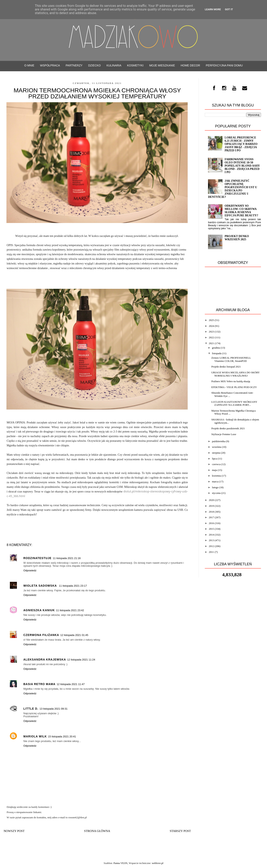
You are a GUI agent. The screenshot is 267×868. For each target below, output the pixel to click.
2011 (211, 552)
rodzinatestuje (37, 558)
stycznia (216, 493)
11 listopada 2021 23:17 (73, 586)
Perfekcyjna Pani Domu (224, 65)
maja (215, 470)
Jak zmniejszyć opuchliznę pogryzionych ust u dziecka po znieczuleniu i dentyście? (232, 189)
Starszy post (180, 831)
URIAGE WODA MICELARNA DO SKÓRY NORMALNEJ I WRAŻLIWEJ (235, 374)
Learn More (213, 9)
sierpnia (216, 453)
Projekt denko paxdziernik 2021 (228, 428)
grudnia (216, 348)
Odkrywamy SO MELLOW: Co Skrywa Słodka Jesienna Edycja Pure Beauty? (241, 211)
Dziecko (94, 65)
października (219, 441)
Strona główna (97, 831)
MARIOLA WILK (35, 736)
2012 (211, 546)
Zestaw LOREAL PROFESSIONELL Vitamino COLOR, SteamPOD (231, 359)
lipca (215, 459)
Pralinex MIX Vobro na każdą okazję (231, 381)
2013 (211, 540)
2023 (211, 332)
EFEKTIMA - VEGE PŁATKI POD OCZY (234, 387)
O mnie (29, 65)
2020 (211, 500)
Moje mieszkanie (162, 65)
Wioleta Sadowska (40, 586)
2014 (211, 535)
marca (215, 481)
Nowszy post (14, 831)
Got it (229, 9)
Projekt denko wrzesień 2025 (237, 238)
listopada (217, 353)
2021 (211, 343)
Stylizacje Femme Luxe (224, 434)
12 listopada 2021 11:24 (81, 660)
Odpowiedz (30, 570)
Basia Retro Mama (39, 684)
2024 (211, 326)
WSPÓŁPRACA (50, 65)
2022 (211, 337)
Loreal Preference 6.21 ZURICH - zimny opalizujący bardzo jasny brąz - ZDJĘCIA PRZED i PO (241, 144)
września (217, 447)
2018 (211, 512)
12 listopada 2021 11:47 (71, 684)
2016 (211, 523)
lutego (215, 487)
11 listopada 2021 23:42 (70, 610)
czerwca (216, 464)
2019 (211, 506)
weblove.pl (158, 863)
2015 (211, 529)
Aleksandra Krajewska (45, 660)
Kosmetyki (135, 65)
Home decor (190, 65)
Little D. (31, 709)
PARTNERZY (74, 65)
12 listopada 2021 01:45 (74, 635)
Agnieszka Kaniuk (39, 610)
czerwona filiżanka (41, 635)
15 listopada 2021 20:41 (62, 736)
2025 (211, 320)
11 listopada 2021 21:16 (67, 558)
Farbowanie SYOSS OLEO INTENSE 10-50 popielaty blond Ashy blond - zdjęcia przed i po (242, 166)
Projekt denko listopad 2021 (226, 367)
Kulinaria (114, 65)
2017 (211, 517)
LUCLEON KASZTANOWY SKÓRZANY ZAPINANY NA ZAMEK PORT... (234, 403)
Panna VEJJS (120, 863)
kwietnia (217, 476)
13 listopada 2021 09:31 (53, 709)
